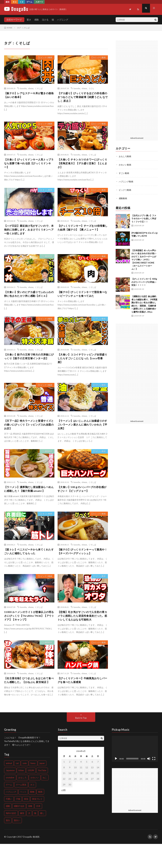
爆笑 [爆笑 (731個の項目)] (22, 837)
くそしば (39, 88)
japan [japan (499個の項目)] (42, 787)
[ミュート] (149, 783)
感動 (37, 20)
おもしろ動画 (125, 156)
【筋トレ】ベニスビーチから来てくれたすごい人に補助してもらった (29, 569)
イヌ (22, 2)
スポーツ (39, 2)
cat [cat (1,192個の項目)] (17, 787)
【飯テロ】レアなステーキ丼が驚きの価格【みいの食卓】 (29, 96)
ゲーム (29, 2)
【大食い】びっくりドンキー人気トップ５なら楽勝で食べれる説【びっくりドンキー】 (29, 165)
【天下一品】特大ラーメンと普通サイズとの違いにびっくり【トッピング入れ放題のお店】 (29, 436)
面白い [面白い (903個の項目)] (17, 844)
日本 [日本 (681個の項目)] (38, 830)
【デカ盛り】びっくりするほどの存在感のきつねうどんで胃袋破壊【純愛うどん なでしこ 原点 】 (83, 98)
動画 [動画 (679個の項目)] (40, 816)
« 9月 (64, 814)
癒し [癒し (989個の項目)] (42, 837)
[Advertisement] (137, 88)
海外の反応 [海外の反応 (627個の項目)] (11, 837)
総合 (8, 2)
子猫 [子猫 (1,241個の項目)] (18, 823)
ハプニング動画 (127, 181)
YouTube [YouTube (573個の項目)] (42, 794)
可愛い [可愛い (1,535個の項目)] (9, 823)
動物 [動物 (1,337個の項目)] (32, 816)
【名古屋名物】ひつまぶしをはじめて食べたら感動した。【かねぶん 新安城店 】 (29, 702)
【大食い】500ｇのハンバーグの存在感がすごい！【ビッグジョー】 (82, 501)
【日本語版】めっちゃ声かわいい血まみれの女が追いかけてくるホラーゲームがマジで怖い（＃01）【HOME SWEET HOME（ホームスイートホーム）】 (144, 259)
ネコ (15, 2)
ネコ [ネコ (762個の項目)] (32, 809)
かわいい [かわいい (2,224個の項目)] (35, 802)
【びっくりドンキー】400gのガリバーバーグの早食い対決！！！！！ (144, 281)
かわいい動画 (125, 164)
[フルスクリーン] (154, 783)
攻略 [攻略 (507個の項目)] (30, 830)
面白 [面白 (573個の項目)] (8, 844)
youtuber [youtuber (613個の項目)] (10, 802)
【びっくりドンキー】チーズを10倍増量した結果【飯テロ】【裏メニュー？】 (83, 233)
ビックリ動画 (45, 58)
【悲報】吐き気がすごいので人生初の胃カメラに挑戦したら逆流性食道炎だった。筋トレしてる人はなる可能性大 (83, 634)
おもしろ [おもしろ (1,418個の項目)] (22, 802)
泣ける (45, 20)
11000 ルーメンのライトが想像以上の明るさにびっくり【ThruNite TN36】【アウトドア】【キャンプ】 (29, 634)
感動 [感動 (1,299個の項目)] (8, 830)
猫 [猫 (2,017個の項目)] (35, 837)
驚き (29, 20)
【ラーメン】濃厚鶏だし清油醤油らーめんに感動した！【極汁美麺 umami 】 (29, 503)
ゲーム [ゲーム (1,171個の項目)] (9, 809)
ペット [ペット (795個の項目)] (23, 816)
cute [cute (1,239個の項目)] (25, 787)
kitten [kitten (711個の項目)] (21, 794)
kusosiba (23, 88)
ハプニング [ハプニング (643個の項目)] (11, 816)
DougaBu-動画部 (31, 861)
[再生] (116, 783)
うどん (91, 88)
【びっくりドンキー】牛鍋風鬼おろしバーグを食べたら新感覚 (83, 700)
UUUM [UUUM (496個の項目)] (31, 794)
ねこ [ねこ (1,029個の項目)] (45, 802)
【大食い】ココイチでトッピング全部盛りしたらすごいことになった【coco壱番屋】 (83, 368)
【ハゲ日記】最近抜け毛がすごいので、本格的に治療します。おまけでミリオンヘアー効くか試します (29, 233)
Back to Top (81, 742)
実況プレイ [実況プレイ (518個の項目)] (37, 823)
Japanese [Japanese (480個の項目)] (10, 794)
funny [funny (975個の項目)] (33, 787)
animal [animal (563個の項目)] (9, 787)
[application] (135, 773)
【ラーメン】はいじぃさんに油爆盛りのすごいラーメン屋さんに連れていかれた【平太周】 (83, 436)
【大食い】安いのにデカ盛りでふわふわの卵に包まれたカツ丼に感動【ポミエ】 (29, 300)
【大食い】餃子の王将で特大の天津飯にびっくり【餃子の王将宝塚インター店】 (29, 368)
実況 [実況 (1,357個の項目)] (26, 823)
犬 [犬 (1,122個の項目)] (29, 837)
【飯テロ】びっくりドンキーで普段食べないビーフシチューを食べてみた (83, 298)
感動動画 (47, 261)
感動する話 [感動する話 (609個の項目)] (19, 830)
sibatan (31, 88)
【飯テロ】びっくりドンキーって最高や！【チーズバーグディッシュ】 (83, 569)
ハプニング (63, 20)
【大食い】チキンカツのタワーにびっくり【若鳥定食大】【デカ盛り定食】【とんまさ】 (83, 165)
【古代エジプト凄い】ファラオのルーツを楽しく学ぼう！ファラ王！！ (144, 218)
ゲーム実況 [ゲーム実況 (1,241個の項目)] (21, 809)
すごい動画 (46, 193)
